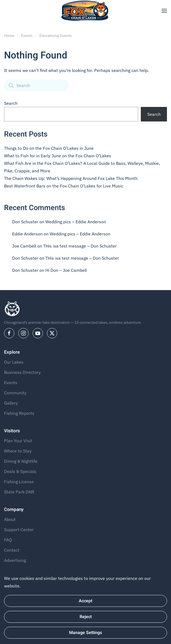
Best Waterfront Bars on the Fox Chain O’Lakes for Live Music (64, 186)
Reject (86, 617)
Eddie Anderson (27, 234)
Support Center (19, 530)
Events (11, 382)
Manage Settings (85, 633)
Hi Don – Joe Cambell (66, 270)
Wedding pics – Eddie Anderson (76, 222)
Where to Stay (18, 451)
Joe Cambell (24, 246)
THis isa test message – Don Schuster (80, 246)
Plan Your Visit (18, 441)
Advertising (15, 560)
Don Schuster (25, 222)
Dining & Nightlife (21, 461)
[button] (164, 11)
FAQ (8, 540)
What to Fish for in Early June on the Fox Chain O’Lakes (58, 156)
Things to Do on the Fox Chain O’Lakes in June (49, 148)
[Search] (36, 85)
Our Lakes (14, 362)
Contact (12, 550)
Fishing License (19, 482)
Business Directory (22, 372)
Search (11, 103)
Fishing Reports (19, 413)
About (10, 519)
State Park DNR (19, 492)
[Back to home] (86, 11)
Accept (85, 601)
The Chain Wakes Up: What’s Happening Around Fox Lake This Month (71, 178)
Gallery (11, 403)
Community (15, 393)
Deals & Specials (20, 471)
